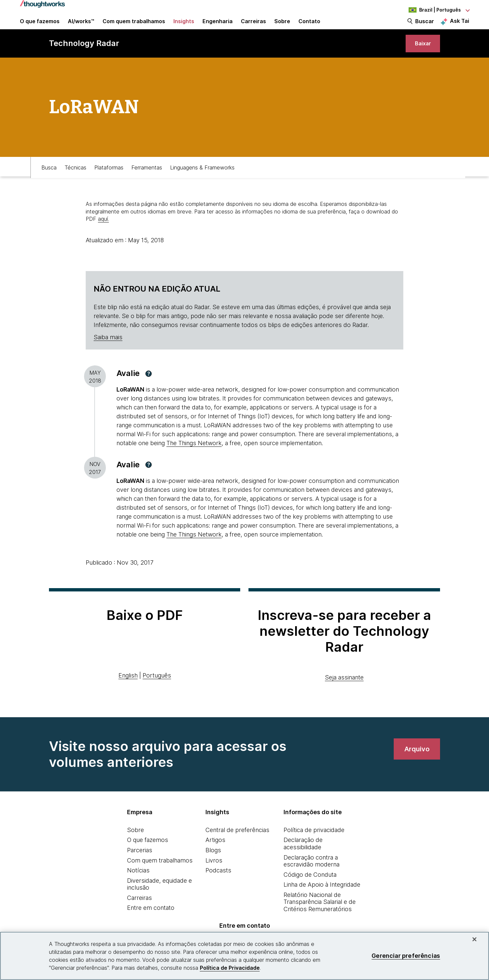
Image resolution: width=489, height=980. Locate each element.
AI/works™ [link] (81, 27)
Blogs (213, 865)
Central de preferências (237, 845)
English (128, 691)
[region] (244, 956)
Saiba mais (108, 352)
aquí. (103, 234)
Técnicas (75, 181)
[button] (149, 389)
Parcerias (140, 865)
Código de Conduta (310, 890)
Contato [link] (309, 27)
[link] (421, 55)
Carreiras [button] (253, 27)
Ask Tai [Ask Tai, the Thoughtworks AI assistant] (460, 27)
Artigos (215, 855)
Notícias (138, 886)
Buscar (425, 27)
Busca (49, 181)
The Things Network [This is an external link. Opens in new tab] (194, 458)
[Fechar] (474, 939)
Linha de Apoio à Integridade (322, 900)
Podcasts (218, 886)
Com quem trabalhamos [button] (134, 27)
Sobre (135, 845)
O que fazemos (148, 855)
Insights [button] (184, 27)
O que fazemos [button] (40, 27)
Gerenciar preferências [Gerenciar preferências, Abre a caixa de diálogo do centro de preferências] (406, 956)
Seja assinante (344, 693)
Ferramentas (147, 181)
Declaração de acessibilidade (303, 859)
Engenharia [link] (218, 27)
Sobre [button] (282, 27)
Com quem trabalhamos (160, 875)
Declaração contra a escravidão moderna (311, 876)
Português (157, 691)
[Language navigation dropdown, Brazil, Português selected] (433, 10)
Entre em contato (151, 923)
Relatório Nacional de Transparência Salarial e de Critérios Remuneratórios (320, 917)
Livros (214, 875)
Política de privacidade (314, 845)
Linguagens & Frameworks (202, 181)
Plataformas (109, 181)
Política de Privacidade (230, 968)
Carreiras (139, 913)
